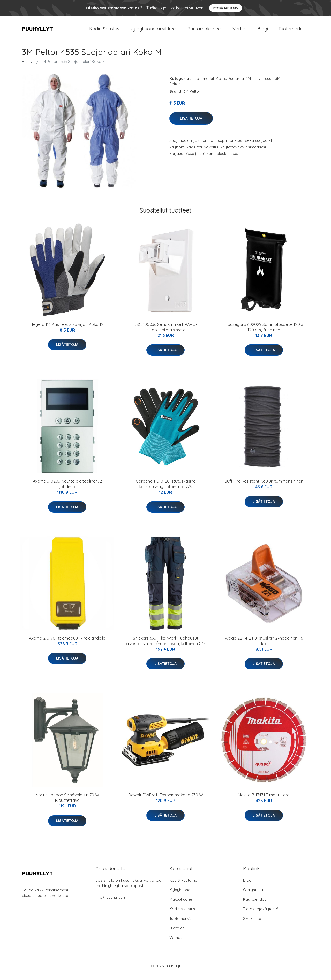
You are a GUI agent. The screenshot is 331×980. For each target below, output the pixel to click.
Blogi (263, 31)
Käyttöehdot (254, 904)
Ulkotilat (177, 933)
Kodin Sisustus (104, 31)
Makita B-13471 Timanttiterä (264, 800)
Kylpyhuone (180, 895)
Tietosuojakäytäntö (261, 914)
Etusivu (28, 67)
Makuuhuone (181, 904)
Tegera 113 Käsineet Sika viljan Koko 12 (67, 330)
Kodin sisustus (182, 914)
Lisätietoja (191, 123)
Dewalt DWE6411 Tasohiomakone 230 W (166, 800)
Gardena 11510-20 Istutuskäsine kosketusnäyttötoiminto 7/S (166, 489)
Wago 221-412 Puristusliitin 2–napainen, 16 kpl (264, 646)
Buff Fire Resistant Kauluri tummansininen (264, 486)
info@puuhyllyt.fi (110, 902)
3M (248, 84)
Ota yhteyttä (254, 895)
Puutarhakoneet (205, 31)
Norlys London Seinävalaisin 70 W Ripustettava (67, 803)
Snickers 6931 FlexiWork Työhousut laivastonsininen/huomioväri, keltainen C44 (166, 646)
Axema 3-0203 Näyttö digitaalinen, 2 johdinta (67, 489)
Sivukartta (252, 924)
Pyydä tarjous (226, 8)
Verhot (240, 31)
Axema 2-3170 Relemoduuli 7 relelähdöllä (67, 643)
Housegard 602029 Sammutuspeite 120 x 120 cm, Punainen (264, 332)
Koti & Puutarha (230, 84)
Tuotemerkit (291, 31)
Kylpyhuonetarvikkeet (153, 31)
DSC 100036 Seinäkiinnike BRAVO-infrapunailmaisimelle (165, 332)
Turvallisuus (263, 84)
